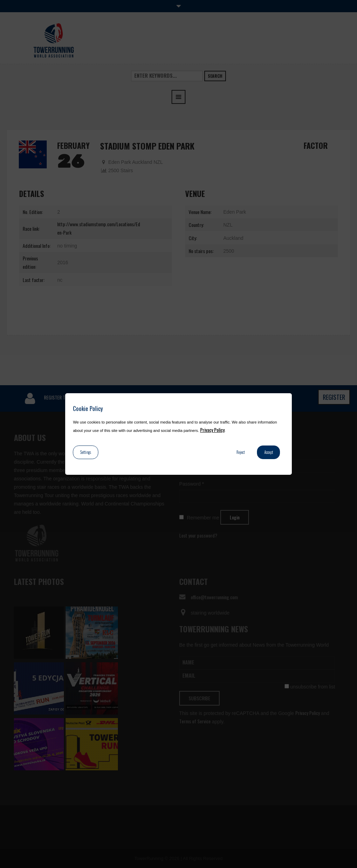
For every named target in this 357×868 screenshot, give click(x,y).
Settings (86, 452)
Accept (269, 452)
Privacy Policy (212, 430)
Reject (241, 452)
